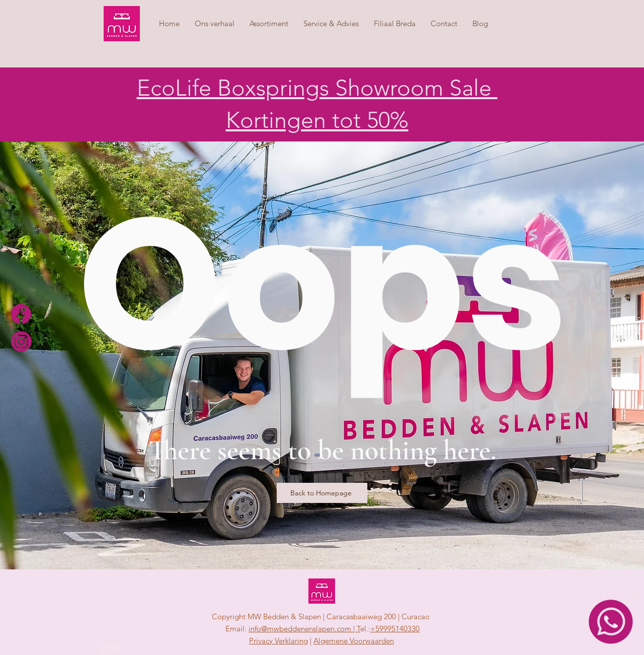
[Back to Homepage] (322, 493)
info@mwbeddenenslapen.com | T (304, 629)
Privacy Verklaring (278, 641)
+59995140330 (395, 629)
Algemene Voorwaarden (354, 641)
